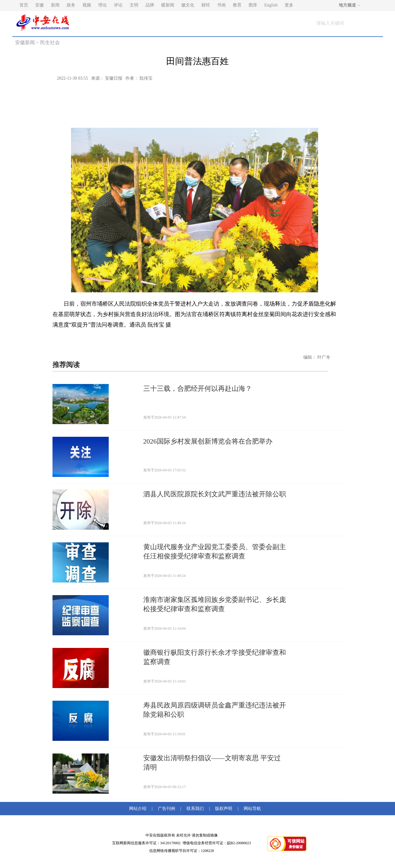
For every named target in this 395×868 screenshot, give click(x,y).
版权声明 (224, 809)
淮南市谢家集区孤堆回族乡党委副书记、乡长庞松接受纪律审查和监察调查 (215, 604)
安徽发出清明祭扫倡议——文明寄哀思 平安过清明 (212, 763)
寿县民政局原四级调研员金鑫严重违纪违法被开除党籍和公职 (215, 710)
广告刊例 (166, 809)
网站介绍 (139, 809)
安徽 (40, 5)
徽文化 (188, 5)
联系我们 (195, 809)
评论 (118, 5)
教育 (237, 5)
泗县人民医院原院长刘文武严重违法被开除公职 (215, 494)
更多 (289, 5)
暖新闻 (168, 5)
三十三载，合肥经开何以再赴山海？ (198, 388)
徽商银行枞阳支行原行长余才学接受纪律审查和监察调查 (215, 657)
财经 (206, 5)
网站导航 (251, 809)
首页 (24, 5)
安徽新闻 (25, 42)
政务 (71, 5)
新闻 (55, 5)
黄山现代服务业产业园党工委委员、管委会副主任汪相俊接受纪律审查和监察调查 (215, 551)
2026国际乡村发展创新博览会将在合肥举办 (208, 441)
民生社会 (50, 42)
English (271, 5)
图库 (253, 5)
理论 (103, 5)
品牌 (150, 5)
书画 (221, 5)
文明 (134, 5)
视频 (87, 5)
